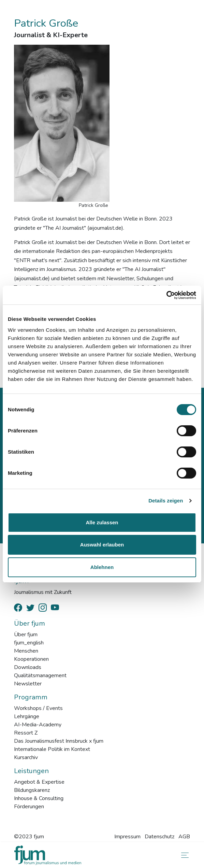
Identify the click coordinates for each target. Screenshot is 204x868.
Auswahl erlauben (102, 545)
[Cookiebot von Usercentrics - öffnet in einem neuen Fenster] (166, 295)
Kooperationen (31, 659)
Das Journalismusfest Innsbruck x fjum (59, 741)
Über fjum (26, 635)
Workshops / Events (38, 708)
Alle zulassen (102, 522)
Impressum (127, 837)
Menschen (26, 651)
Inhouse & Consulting (39, 798)
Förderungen (29, 807)
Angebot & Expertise (39, 782)
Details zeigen (166, 501)
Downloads (28, 667)
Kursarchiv (26, 757)
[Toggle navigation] (184, 855)
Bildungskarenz (32, 790)
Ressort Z (26, 733)
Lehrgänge (27, 716)
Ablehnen (102, 567)
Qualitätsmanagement (40, 675)
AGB (184, 837)
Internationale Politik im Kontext (52, 749)
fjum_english (29, 643)
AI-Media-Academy (38, 725)
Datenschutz (159, 837)
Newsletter (28, 684)
